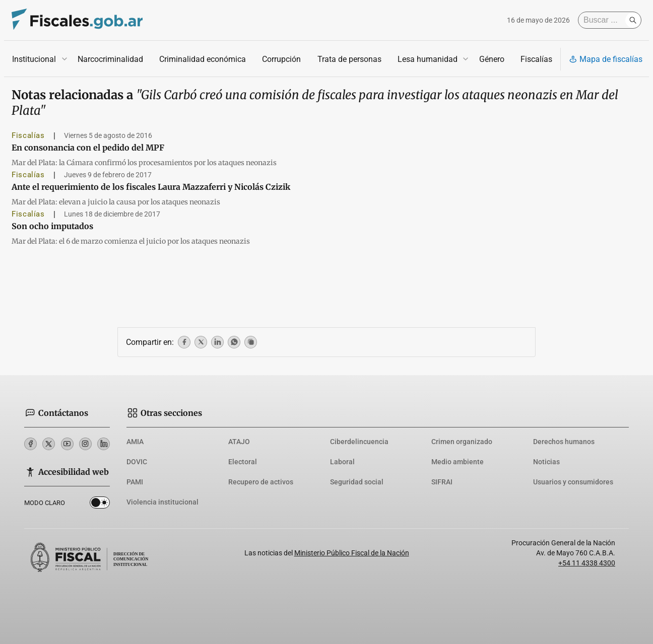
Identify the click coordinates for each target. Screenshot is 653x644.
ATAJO (239, 442)
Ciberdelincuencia (359, 442)
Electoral (243, 462)
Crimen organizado (462, 442)
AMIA (135, 442)
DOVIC (137, 462)
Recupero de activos (261, 482)
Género (492, 59)
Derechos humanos (564, 442)
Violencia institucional (162, 502)
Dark (100, 505)
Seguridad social (357, 482)
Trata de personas (349, 59)
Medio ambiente (458, 462)
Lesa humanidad (428, 59)
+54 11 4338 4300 (587, 563)
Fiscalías (536, 59)
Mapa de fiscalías (606, 59)
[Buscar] (604, 20)
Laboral (342, 462)
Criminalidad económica (203, 59)
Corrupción (281, 59)
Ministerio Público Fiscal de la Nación (352, 553)
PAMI (135, 482)
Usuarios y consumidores (573, 482)
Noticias (546, 462)
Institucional (34, 59)
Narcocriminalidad (110, 59)
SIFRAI (442, 482)
